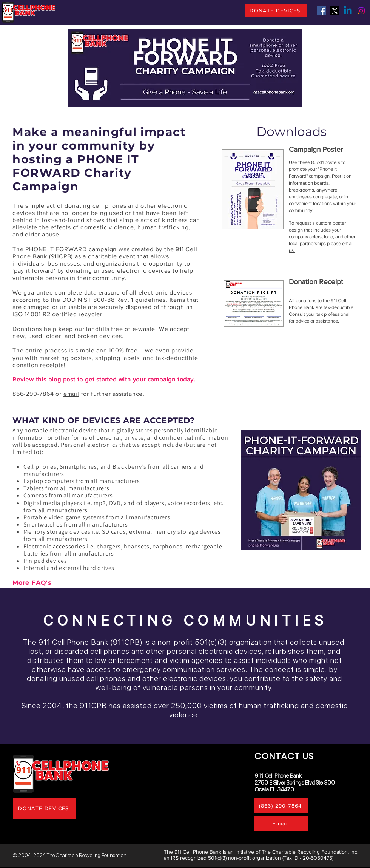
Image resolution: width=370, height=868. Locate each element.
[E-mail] (281, 823)
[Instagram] (361, 11)
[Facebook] (321, 11)
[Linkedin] (348, 11)
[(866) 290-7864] (281, 806)
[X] (335, 11)
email (71, 394)
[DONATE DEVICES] (276, 11)
